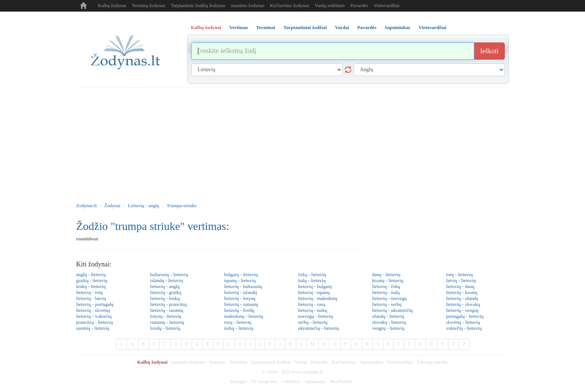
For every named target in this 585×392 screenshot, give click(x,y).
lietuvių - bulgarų (315, 286)
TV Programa (264, 381)
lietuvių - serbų (387, 304)
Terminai (238, 362)
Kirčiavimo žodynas (289, 5)
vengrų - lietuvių (388, 328)
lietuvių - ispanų (314, 292)
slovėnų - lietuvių (463, 322)
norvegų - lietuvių (315, 316)
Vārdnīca (291, 381)
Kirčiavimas (344, 362)
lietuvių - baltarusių (243, 286)
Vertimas (217, 362)
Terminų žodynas (148, 5)
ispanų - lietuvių (240, 280)
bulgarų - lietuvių (241, 274)
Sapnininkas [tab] (398, 27)
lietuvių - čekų (386, 286)
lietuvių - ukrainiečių (392, 310)
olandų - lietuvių (388, 316)
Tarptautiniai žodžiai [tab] (305, 27)
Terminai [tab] (266, 27)
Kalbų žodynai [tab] (206, 27)
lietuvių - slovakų (463, 304)
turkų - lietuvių (239, 328)
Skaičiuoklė (341, 381)
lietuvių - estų (90, 292)
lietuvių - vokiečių (94, 316)
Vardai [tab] (342, 27)
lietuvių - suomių (167, 310)
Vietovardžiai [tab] (433, 27)
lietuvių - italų (386, 292)
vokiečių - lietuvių (464, 328)
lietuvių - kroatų (462, 292)
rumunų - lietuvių (167, 322)
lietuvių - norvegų (389, 298)
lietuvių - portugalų (95, 304)
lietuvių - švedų (239, 310)
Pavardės (359, 5)
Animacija (315, 381)
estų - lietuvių (460, 274)
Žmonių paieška (432, 362)
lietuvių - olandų (462, 298)
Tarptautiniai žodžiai (271, 362)
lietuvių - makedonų (318, 298)
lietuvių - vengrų (462, 310)
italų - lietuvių (312, 280)
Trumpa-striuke (182, 206)
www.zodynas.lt (307, 372)
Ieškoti (489, 51)
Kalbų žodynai (112, 5)
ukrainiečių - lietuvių (318, 328)
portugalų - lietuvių (465, 316)
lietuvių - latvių (91, 298)
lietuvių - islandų (241, 292)
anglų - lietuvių (91, 274)
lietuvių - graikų (166, 292)
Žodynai (112, 206)
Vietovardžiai (387, 5)
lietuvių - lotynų (240, 298)
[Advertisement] (292, 144)
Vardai (301, 362)
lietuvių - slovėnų (93, 310)
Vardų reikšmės (330, 5)
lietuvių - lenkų (165, 298)
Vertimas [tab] (239, 27)
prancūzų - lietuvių (94, 322)
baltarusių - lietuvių (169, 274)
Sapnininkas (371, 362)
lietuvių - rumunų (241, 304)
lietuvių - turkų (313, 310)
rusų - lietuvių (238, 322)
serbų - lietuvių (313, 322)
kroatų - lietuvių (388, 280)
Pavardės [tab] (367, 27)
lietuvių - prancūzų (168, 304)
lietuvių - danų (460, 286)
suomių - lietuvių (93, 328)
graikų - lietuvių (92, 280)
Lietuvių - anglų (144, 206)
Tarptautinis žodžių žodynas (198, 5)
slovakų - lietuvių (389, 322)
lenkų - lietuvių (91, 286)
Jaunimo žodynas (248, 5)
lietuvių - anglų (165, 286)
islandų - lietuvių (166, 280)
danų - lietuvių (386, 274)
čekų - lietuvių (312, 274)
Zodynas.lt (86, 206)
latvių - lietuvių (461, 280)
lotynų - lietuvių (166, 316)
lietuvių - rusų (312, 304)
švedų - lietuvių (165, 328)
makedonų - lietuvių (244, 316)
